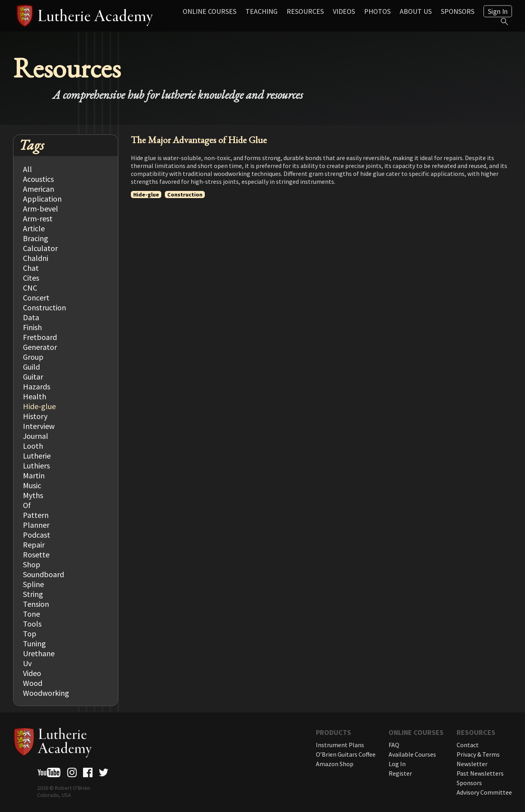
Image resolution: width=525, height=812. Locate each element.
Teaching (262, 11)
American (39, 189)
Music (32, 485)
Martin (34, 475)
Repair (34, 545)
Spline (33, 584)
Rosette (36, 554)
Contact (468, 745)
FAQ (394, 745)
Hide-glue (39, 406)
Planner (36, 525)
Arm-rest (38, 218)
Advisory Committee (484, 792)
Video (32, 673)
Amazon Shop (335, 764)
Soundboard (43, 574)
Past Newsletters (480, 773)
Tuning (34, 643)
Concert (36, 297)
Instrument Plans (340, 745)
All (27, 169)
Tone (31, 614)
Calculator (40, 248)
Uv (27, 663)
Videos (344, 11)
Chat (31, 268)
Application (42, 199)
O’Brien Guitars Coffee (346, 754)
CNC (30, 288)
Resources (305, 11)
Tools (32, 624)
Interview (39, 426)
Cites (31, 278)
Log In (397, 764)
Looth (33, 446)
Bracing (36, 238)
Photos (377, 11)
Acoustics (38, 179)
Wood (33, 683)
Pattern (36, 515)
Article (34, 228)
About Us (416, 11)
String (33, 594)
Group (33, 357)
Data (31, 317)
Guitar (33, 377)
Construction (44, 307)
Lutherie (37, 456)
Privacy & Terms (478, 754)
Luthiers (36, 465)
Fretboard (40, 337)
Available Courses (412, 754)
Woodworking (46, 693)
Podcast (37, 535)
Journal (36, 436)
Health (35, 396)
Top (30, 634)
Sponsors (458, 11)
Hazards (37, 386)
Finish (32, 327)
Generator (40, 347)
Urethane (39, 653)
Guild (31, 367)
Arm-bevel (41, 209)
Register (400, 773)
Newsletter (472, 764)
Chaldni (36, 258)
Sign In (498, 11)
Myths (33, 495)
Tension (36, 604)
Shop (32, 564)
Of (27, 505)
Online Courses (210, 11)
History (35, 416)
